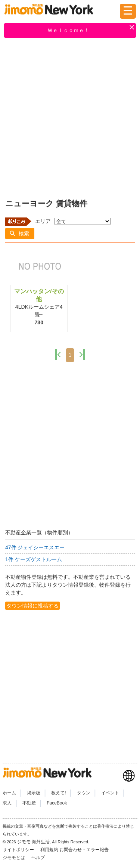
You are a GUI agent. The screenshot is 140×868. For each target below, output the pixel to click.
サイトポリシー (19, 850)
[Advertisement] (70, 117)
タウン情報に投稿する (32, 606)
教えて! (58, 793)
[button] (20, 234)
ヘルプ (38, 858)
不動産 (29, 803)
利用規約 (49, 850)
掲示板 (34, 793)
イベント (110, 793)
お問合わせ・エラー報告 (85, 850)
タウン (84, 793)
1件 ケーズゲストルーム (34, 559)
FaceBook (57, 803)
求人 (7, 803)
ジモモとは (14, 858)
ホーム (9, 793)
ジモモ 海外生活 (33, 842)
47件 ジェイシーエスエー (35, 547)
